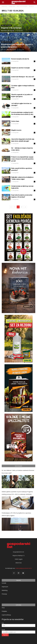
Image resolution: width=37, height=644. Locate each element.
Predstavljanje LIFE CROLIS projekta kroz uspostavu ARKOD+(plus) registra (16, 514)
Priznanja (4, 594)
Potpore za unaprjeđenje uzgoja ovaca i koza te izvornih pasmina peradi (22, 159)
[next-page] (25, 207)
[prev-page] (11, 207)
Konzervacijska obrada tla (20, 59)
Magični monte (16, 130)
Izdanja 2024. (12, 6)
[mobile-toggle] (3, 2)
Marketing (5, 590)
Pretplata (4, 611)
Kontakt (4, 583)
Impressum (5, 587)
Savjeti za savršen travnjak (20, 68)
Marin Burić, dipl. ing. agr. (8, 31)
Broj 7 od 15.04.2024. (22, 6)
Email (3, 630)
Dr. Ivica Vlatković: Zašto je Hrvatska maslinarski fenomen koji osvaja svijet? (18, 472)
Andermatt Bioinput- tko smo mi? (23, 77)
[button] (35, 2)
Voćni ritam (15, 121)
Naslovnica (4, 6)
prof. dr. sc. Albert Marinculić (8, 50)
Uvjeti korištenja (6, 615)
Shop (3, 608)
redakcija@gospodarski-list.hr (24, 568)
